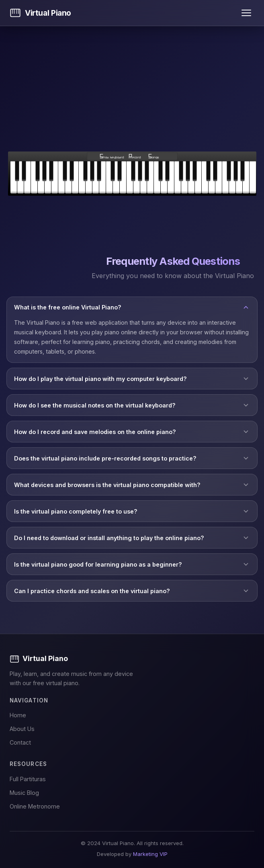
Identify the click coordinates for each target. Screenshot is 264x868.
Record (135, 157)
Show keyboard (112, 157)
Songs (153, 157)
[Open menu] (246, 13)
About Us (22, 729)
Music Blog (24, 793)
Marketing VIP (150, 854)
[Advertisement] (132, 89)
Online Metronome (35, 806)
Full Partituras (28, 779)
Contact (20, 742)
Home (18, 715)
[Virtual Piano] (132, 659)
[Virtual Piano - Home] (40, 13)
